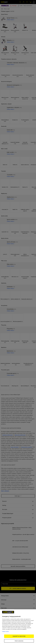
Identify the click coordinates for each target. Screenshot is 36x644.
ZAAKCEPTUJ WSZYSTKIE (19, 636)
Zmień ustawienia (19, 641)
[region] (18, 627)
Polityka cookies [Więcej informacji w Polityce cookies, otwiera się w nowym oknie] (5, 631)
